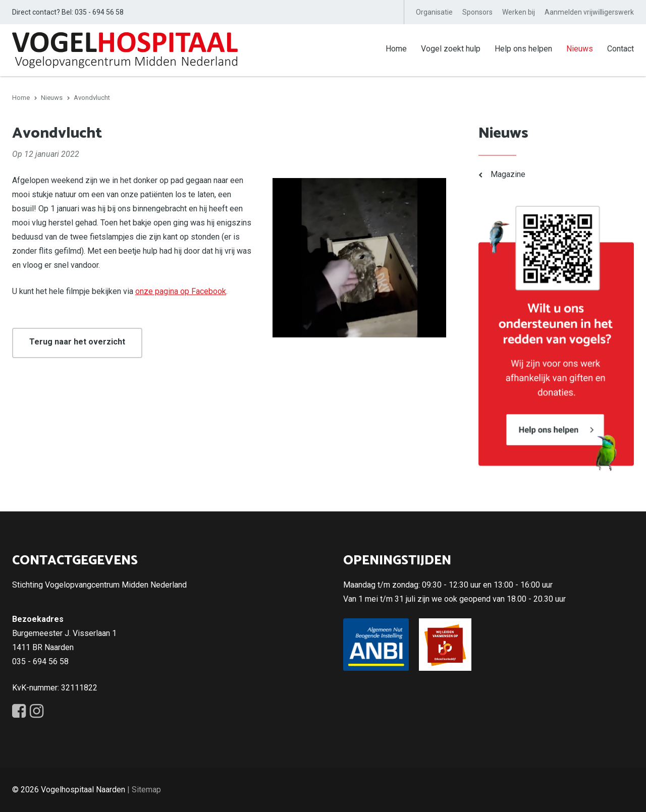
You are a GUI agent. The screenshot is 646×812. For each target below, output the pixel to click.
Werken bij (519, 12)
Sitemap (146, 790)
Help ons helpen (523, 49)
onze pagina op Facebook (181, 291)
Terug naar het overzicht (77, 342)
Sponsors (477, 12)
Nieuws (580, 49)
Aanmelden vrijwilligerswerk (589, 12)
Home (396, 49)
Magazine (508, 174)
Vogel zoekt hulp (451, 49)
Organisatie (434, 12)
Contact (621, 49)
